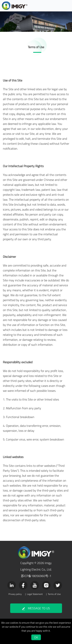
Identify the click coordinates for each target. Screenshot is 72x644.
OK (36, 637)
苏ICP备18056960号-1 (36, 576)
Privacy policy (15, 594)
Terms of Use (54, 594)
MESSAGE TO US (36, 608)
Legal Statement (35, 594)
